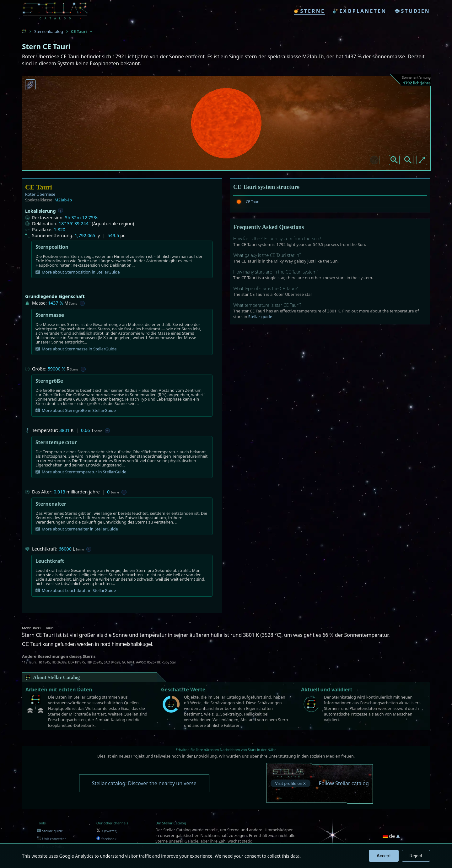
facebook (106, 839)
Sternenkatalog (49, 31)
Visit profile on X (291, 783)
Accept (384, 856)
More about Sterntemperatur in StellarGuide (81, 472)
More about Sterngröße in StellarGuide (76, 410)
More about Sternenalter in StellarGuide (77, 529)
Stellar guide (260, 317)
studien (412, 11)
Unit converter (51, 839)
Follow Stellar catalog (344, 783)
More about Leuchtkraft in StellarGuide (76, 590)
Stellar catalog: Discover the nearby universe (144, 783)
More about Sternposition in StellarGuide (78, 272)
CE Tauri (253, 202)
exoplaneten (360, 11)
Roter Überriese (40, 194)
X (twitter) (107, 831)
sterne (309, 11)
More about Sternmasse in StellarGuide (76, 349)
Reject (416, 856)
